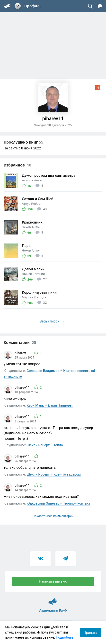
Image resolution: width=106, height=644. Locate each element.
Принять (90, 633)
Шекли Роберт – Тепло (45, 445)
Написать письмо (53, 581)
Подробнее (65, 637)
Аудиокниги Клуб (53, 599)
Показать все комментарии (53, 516)
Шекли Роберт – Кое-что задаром (54, 474)
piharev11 (23, 353)
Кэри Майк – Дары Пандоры (50, 405)
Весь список (52, 321)
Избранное (18, 165)
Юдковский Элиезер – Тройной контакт (59, 503)
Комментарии (20, 343)
